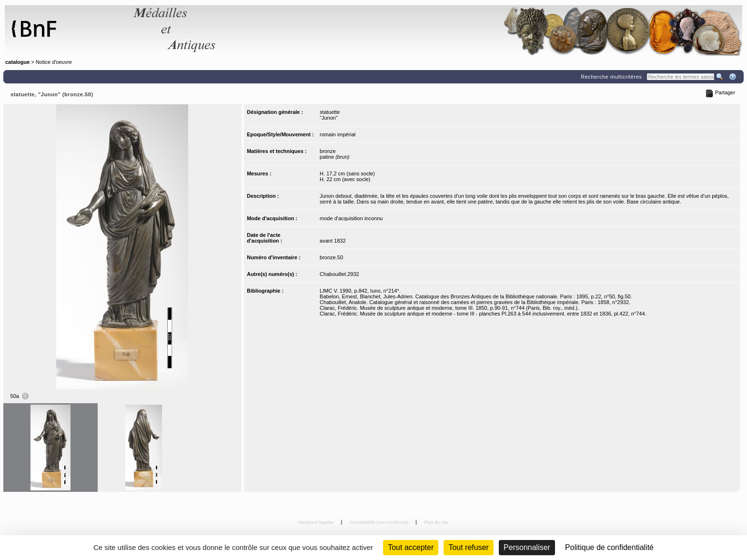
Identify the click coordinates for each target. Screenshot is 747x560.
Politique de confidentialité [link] (609, 547)
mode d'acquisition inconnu (351, 218)
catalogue (17, 62)
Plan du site (436, 522)
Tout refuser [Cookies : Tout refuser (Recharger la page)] (468, 547)
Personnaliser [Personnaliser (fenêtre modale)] (527, 547)
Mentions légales (317, 522)
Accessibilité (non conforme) (379, 522)
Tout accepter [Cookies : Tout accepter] (411, 547)
